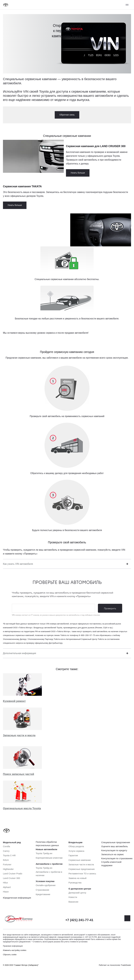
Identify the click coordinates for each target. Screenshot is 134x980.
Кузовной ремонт (14, 701)
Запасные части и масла (19, 735)
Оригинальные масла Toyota (22, 808)
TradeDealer (126, 965)
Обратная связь (67, 115)
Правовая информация (13, 946)
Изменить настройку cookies (15, 950)
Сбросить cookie (10, 955)
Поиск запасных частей (18, 774)
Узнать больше (78, 173)
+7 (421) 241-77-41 (79, 920)
